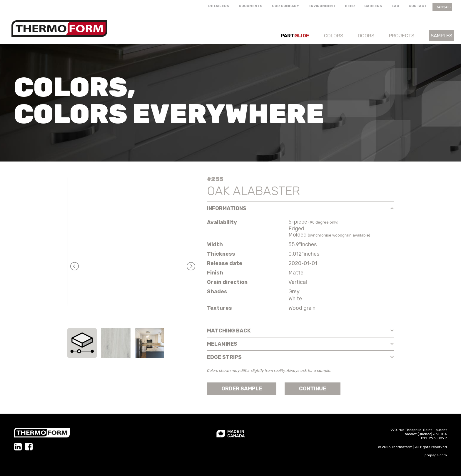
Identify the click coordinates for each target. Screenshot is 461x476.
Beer (350, 6)
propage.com (436, 455)
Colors (334, 36)
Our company (285, 6)
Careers (373, 6)
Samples (441, 36)
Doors (366, 36)
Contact (418, 6)
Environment (322, 6)
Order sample (242, 389)
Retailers (219, 6)
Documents (251, 6)
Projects (402, 36)
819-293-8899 (434, 438)
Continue (313, 389)
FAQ (395, 6)
